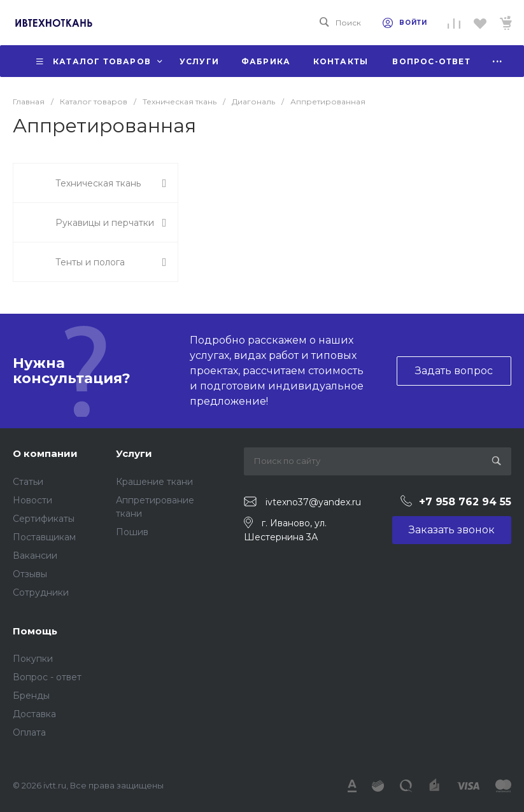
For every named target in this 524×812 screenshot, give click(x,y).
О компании (45, 453)
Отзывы (30, 574)
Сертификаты (44, 519)
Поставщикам (44, 537)
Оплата (29, 732)
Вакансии (35, 556)
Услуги (134, 453)
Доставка (34, 714)
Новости (32, 500)
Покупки (33, 659)
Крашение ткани (154, 482)
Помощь (35, 631)
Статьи (28, 482)
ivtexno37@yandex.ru (313, 502)
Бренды (31, 696)
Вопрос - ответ (47, 677)
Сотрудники (41, 592)
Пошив (132, 532)
